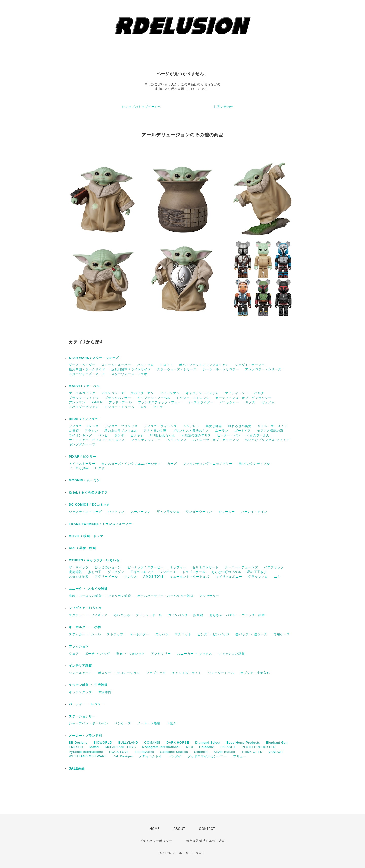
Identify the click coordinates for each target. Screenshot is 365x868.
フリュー (240, 756)
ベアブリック (274, 567)
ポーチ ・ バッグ (98, 654)
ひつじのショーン (108, 567)
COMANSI (152, 743)
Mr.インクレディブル (254, 464)
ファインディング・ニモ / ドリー (208, 464)
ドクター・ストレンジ (193, 398)
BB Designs (78, 743)
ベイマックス (177, 440)
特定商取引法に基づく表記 (206, 841)
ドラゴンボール (194, 572)
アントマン (77, 402)
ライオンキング (80, 435)
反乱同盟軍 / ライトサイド (131, 369)
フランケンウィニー (146, 440)
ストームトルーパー (116, 365)
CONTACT (207, 829)
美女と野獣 (214, 426)
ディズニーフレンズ (84, 426)
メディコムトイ (150, 756)
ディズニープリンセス (121, 426)
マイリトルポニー (229, 577)
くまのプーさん (258, 435)
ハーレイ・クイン (254, 512)
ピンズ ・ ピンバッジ (213, 634)
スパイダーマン (142, 393)
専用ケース (282, 634)
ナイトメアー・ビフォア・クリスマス (97, 440)
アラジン (92, 431)
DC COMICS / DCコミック (89, 505)
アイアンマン (170, 393)
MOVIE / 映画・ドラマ (86, 536)
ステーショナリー (82, 716)
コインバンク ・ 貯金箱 (186, 615)
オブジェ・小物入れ (255, 673)
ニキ (277, 577)
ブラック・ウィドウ (84, 398)
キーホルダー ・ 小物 (85, 627)
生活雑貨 (105, 692)
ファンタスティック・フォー (160, 402)
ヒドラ (158, 407)
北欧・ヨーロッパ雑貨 (85, 596)
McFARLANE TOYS (121, 747)
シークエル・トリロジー (221, 369)
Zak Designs (123, 756)
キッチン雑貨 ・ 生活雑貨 (88, 685)
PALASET (228, 747)
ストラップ (115, 634)
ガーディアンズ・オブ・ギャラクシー (243, 398)
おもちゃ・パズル (223, 615)
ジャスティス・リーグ (85, 512)
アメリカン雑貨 (120, 596)
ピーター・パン (229, 435)
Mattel (94, 747)
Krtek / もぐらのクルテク (88, 492)
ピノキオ (137, 435)
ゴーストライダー (200, 402)
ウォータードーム (221, 673)
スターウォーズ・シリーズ (177, 369)
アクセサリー (209, 596)
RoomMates (145, 752)
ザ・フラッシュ (168, 512)
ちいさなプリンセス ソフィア (267, 440)
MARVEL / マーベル (84, 386)
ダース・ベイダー (82, 365)
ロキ (144, 407)
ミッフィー (178, 567)
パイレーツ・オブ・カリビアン (216, 440)
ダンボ (119, 435)
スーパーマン (141, 512)
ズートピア (243, 431)
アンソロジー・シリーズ (263, 369)
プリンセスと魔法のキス (191, 431)
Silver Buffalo (225, 752)
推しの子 (95, 572)
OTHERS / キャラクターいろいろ (94, 560)
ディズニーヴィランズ (160, 426)
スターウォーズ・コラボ (129, 374)
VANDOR (276, 752)
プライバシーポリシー (156, 841)
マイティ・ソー (237, 393)
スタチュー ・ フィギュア (88, 615)
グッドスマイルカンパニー (207, 756)
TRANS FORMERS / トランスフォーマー (100, 524)
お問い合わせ (224, 107)
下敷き (171, 723)
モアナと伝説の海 (270, 431)
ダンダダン (116, 572)
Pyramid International (86, 752)
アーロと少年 (79, 468)
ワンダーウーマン (199, 512)
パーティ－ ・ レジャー (87, 704)
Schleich (201, 752)
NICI (190, 747)
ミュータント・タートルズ (190, 577)
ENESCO (76, 747)
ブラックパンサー (118, 398)
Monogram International (161, 747)
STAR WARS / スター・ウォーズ (94, 358)
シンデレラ (191, 426)
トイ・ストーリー (82, 464)
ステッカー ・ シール (85, 634)
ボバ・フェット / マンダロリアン (204, 365)
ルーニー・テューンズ (242, 567)
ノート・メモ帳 (149, 723)
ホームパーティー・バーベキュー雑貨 (165, 596)
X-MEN (97, 402)
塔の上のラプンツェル (121, 431)
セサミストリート (206, 567)
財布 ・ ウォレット (131, 654)
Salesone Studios (174, 752)
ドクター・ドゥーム (120, 407)
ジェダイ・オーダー (250, 365)
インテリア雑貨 (80, 666)
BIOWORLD (103, 743)
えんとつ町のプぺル (226, 572)
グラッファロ (258, 577)
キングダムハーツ (82, 444)
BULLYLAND (128, 743)
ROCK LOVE (119, 752)
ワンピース (168, 572)
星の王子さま (257, 572)
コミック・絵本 (253, 615)
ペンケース (123, 723)
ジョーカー (227, 512)
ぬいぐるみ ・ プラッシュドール (138, 615)
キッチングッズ (80, 692)
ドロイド (167, 365)
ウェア (74, 654)
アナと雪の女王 (155, 431)
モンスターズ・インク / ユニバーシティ (131, 464)
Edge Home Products (243, 743)
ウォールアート (80, 673)
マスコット (183, 634)
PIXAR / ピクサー (83, 457)
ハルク (259, 393)
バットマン (116, 512)
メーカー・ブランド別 (85, 736)
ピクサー (101, 468)
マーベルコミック (82, 393)
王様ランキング (142, 572)
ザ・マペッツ (79, 567)
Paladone (207, 747)
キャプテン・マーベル (154, 398)
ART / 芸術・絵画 (82, 548)
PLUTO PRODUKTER (259, 747)
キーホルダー (139, 634)
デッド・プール (120, 402)
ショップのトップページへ (141, 107)
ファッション (79, 646)
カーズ (172, 464)
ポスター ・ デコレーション (119, 673)
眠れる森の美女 (240, 426)
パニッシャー (229, 402)
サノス (251, 402)
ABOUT (179, 829)
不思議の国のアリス (196, 435)
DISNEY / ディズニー (85, 419)
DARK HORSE (178, 743)
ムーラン (222, 431)
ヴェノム (268, 402)
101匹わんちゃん (162, 435)
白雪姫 (74, 431)
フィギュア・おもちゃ (85, 608)
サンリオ (131, 577)
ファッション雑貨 (232, 654)
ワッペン (162, 634)
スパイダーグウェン (84, 407)
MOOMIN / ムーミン (84, 480)
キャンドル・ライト (187, 673)
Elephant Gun (277, 743)
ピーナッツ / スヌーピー (146, 567)
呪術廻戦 (76, 572)
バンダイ (175, 756)
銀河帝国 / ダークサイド (87, 369)
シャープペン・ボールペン (89, 723)
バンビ (103, 435)
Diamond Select (208, 743)
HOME (155, 829)
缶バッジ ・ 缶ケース (251, 634)
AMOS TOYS (154, 577)
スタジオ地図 (79, 577)
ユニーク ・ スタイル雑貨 (88, 589)
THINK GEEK (252, 752)
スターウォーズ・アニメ (87, 374)
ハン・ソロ (146, 365)
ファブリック (156, 673)
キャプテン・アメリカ (202, 393)
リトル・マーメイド (272, 426)
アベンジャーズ (113, 393)
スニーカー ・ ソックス (195, 654)
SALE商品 (77, 768)
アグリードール (106, 577)
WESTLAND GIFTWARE (88, 756)
